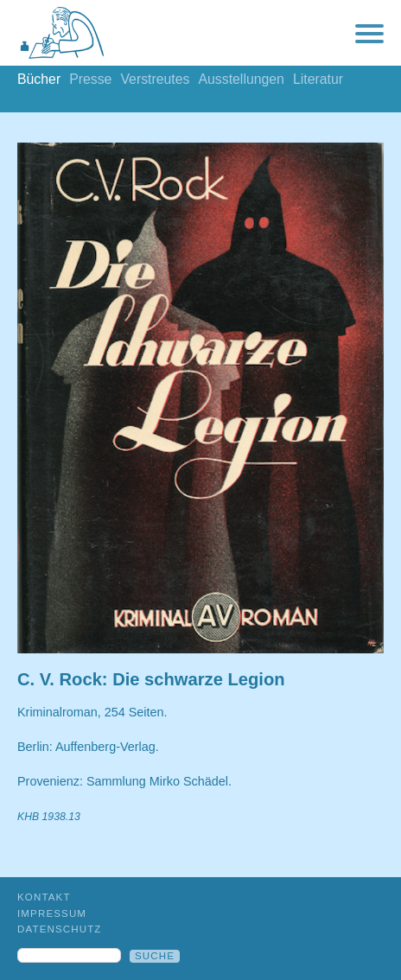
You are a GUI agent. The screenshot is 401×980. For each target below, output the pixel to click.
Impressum (52, 913)
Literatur (318, 79)
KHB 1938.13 (49, 817)
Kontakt (44, 897)
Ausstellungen (241, 79)
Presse (90, 79)
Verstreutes (155, 79)
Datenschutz (60, 929)
